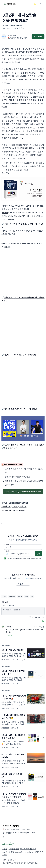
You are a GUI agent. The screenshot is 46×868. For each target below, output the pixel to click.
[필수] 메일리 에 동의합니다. (24, 558)
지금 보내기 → (23, 584)
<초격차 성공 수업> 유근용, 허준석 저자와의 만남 (24, 445)
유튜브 (15, 506)
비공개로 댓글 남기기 (38, 617)
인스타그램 (6, 506)
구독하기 (38, 37)
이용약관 (18, 558)
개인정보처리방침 (27, 558)
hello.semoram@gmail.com (24, 833)
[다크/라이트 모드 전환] (35, 4)
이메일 (8, 551)
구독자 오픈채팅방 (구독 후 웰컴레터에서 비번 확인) (23, 492)
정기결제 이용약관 (26, 863)
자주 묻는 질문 (14, 849)
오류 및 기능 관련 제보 (28, 849)
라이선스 (36, 863)
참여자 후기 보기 (11, 448)
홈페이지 (23, 506)
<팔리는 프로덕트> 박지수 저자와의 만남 (20, 409)
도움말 (5, 849)
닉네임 (8, 545)
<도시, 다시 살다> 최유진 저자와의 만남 (20, 355)
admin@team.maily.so (24, 852)
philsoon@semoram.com (13, 510)
